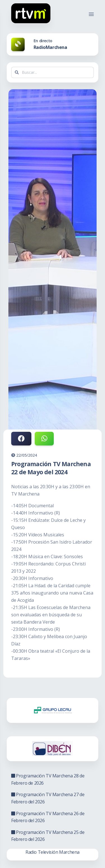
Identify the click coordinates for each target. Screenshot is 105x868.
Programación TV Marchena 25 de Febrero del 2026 (48, 836)
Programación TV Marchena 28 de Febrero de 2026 (48, 779)
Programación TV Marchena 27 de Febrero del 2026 (48, 798)
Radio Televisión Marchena (53, 852)
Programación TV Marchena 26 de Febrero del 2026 (48, 817)
